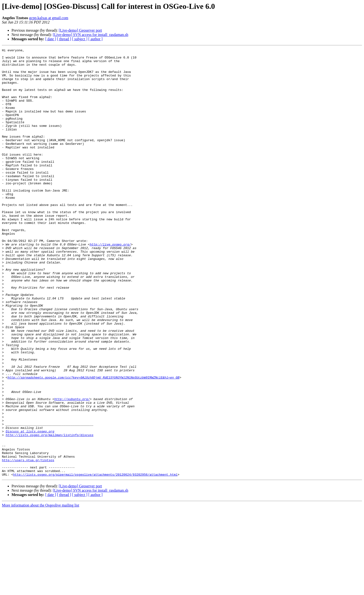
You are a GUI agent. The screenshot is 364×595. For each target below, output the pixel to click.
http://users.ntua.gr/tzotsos (28, 543)
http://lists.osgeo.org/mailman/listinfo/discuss (50, 513)
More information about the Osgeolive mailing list (41, 591)
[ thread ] (64, 39)
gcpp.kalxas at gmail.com (49, 18)
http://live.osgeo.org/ (110, 284)
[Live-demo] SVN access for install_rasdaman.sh (90, 35)
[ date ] (51, 39)
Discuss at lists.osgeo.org (30, 508)
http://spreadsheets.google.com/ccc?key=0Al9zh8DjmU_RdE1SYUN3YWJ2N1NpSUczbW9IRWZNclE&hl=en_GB (93, 443)
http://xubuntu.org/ (72, 469)
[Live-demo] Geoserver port (80, 30)
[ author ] (96, 39)
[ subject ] (80, 39)
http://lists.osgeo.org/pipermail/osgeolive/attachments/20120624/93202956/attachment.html (95, 560)
